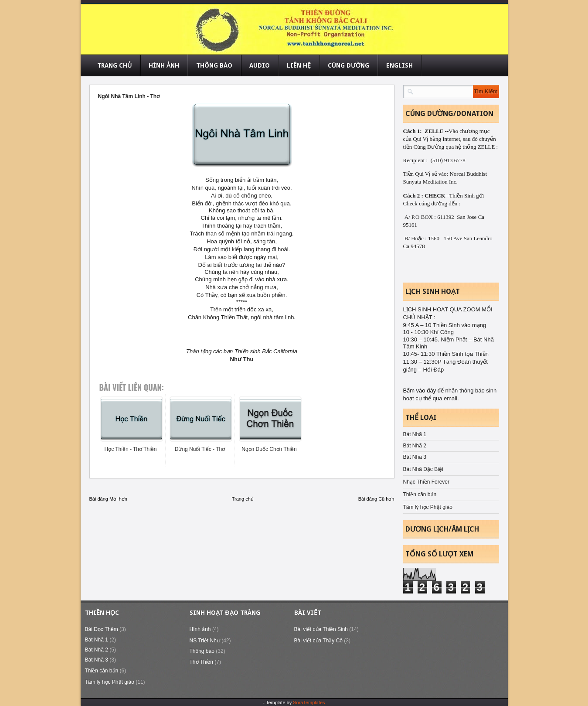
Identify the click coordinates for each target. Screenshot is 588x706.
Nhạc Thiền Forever (426, 482)
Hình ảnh (200, 629)
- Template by (294, 703)
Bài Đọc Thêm (102, 629)
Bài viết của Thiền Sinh (321, 629)
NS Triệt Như (205, 641)
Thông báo (202, 651)
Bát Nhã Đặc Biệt (423, 469)
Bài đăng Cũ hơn (376, 499)
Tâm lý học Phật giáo (428, 507)
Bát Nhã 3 (415, 457)
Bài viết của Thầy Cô (318, 641)
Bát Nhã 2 (415, 446)
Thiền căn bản (420, 495)
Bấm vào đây (420, 391)
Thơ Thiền (201, 662)
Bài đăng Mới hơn (108, 499)
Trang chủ (243, 499)
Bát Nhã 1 (415, 434)
